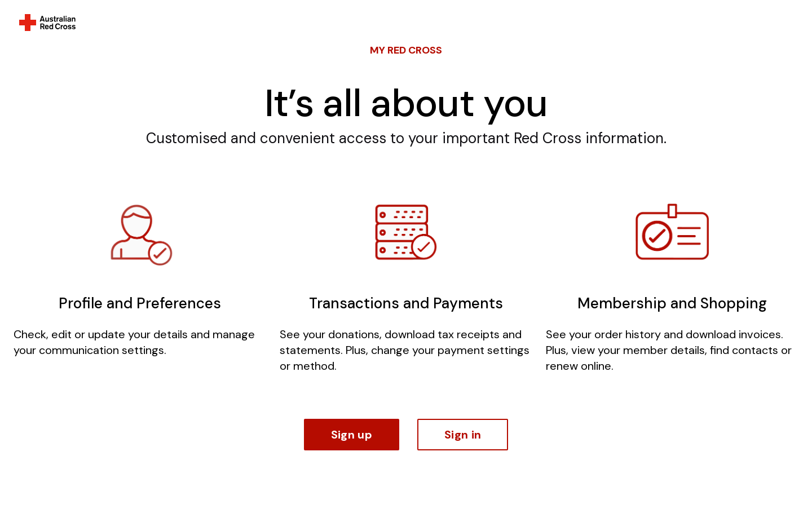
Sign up (352, 435)
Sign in (463, 435)
